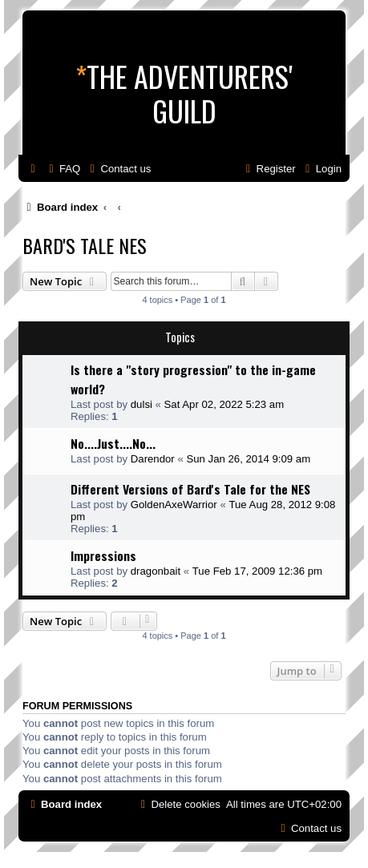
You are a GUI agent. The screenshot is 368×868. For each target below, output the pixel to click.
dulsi (142, 404)
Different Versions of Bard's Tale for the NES (190, 489)
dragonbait (156, 571)
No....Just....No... (113, 443)
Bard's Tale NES (85, 245)
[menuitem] (63, 169)
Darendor (153, 459)
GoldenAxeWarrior (174, 505)
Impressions (103, 555)
